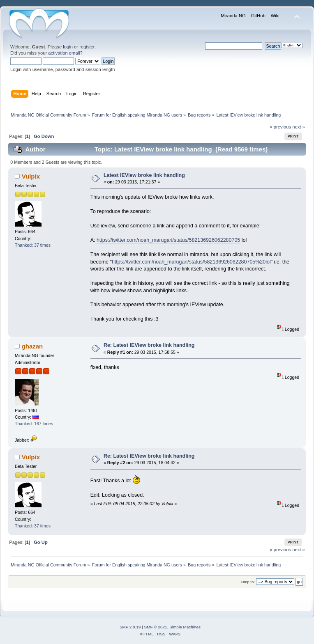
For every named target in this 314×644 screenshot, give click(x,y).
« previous (280, 127)
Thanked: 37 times (33, 245)
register (87, 47)
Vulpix (31, 176)
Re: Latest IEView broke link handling (149, 345)
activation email (64, 53)
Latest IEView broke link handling (144, 175)
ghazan (32, 346)
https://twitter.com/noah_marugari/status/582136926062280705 (168, 240)
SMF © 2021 (156, 627)
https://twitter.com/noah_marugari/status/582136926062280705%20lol (191, 262)
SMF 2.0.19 (130, 627)
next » (299, 127)
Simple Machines (185, 627)
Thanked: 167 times (34, 424)
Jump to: (247, 582)
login (68, 47)
